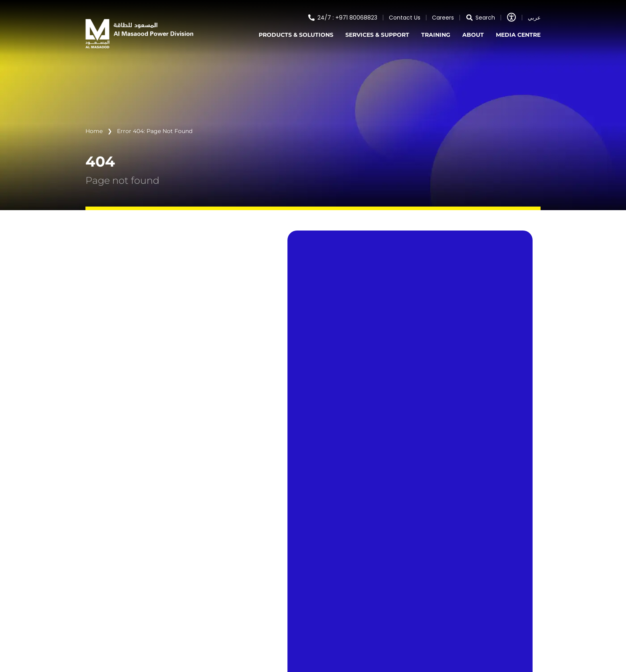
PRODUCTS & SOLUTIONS (296, 35)
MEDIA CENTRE (518, 35)
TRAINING (436, 35)
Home (94, 131)
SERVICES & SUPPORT (377, 35)
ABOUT (473, 35)
